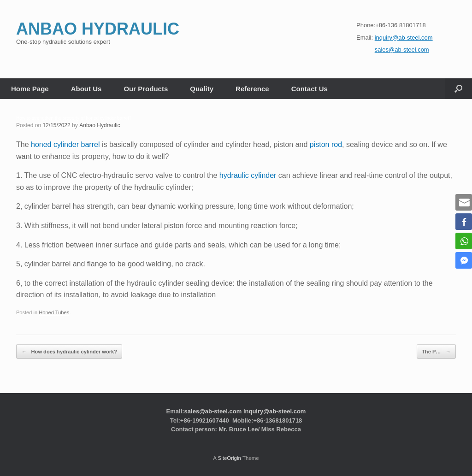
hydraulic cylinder (248, 175)
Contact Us (310, 89)
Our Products (146, 89)
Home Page (30, 89)
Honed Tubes (54, 312)
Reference (252, 89)
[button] (458, 89)
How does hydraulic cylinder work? (69, 351)
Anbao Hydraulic (100, 125)
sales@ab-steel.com (213, 411)
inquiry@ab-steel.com (274, 411)
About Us (86, 89)
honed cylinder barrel (65, 144)
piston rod (326, 144)
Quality (202, 89)
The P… (437, 351)
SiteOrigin (229, 458)
